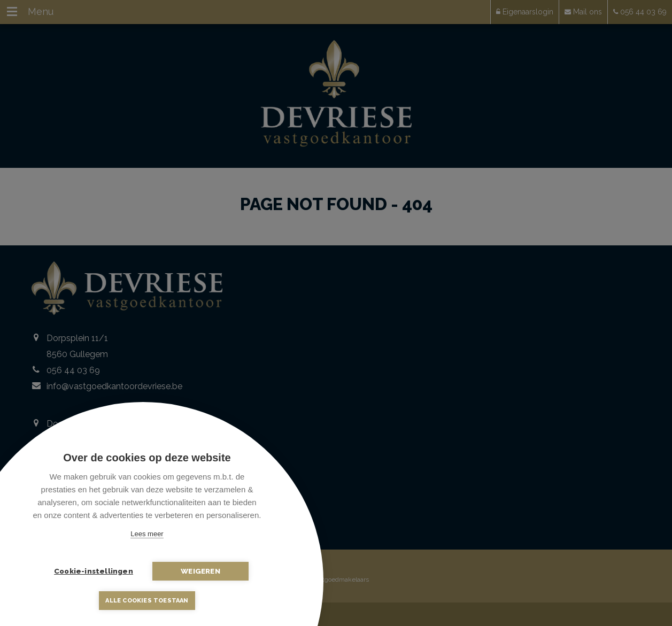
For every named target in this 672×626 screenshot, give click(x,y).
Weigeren (200, 571)
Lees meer (147, 534)
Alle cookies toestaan (147, 601)
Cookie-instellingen (94, 571)
